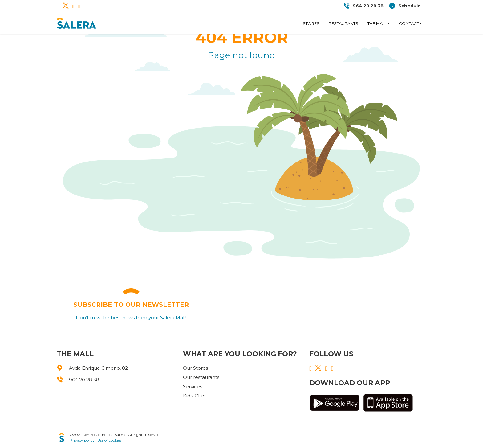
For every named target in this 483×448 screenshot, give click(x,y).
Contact (409, 23)
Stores (311, 23)
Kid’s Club (194, 396)
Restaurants (343, 23)
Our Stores (195, 368)
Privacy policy (82, 440)
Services (193, 386)
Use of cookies (109, 440)
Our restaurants (201, 377)
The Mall (377, 23)
